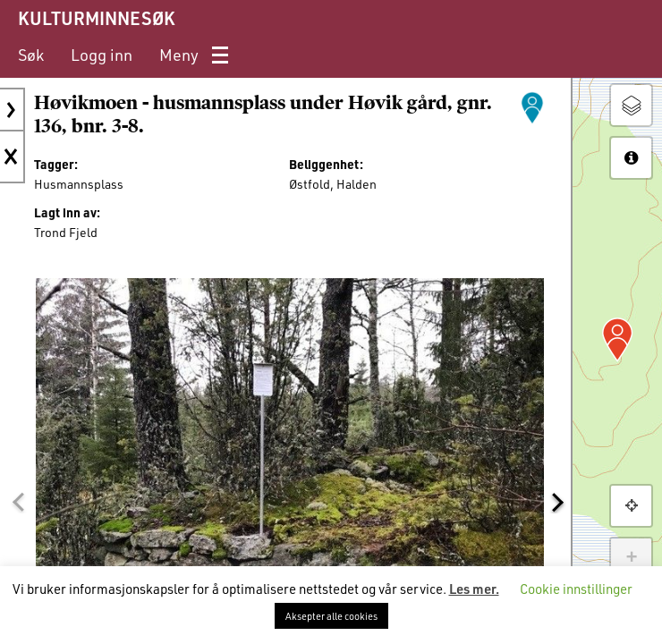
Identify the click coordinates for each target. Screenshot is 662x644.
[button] (18, 502)
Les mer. (474, 589)
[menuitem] (31, 55)
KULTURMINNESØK (96, 18)
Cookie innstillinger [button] (576, 589)
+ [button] (631, 558)
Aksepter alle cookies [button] (331, 616)
